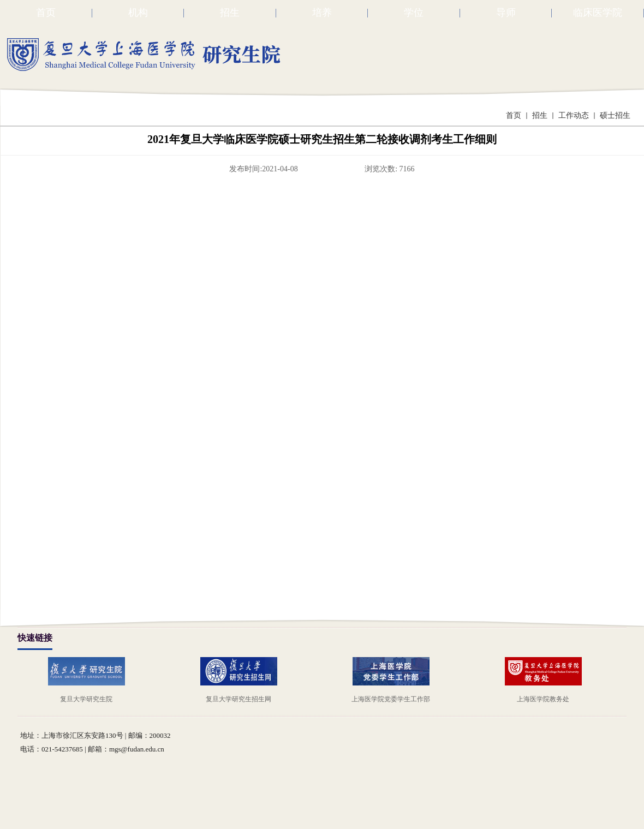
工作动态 (574, 115)
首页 (514, 115)
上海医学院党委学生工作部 (391, 699)
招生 (540, 115)
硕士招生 (615, 115)
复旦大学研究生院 (86, 699)
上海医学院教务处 (543, 699)
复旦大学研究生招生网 (238, 699)
